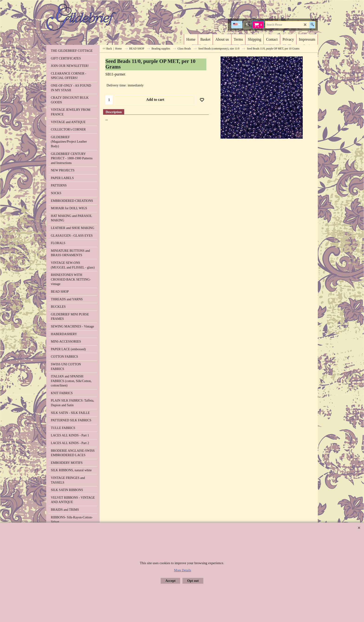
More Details (183, 570)
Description (114, 112)
